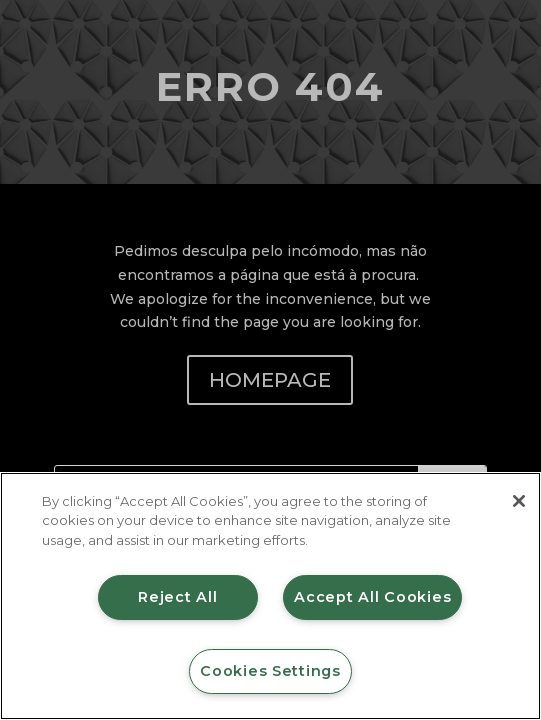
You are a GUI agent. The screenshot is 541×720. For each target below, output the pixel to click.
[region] (270, 596)
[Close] (519, 501)
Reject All (177, 597)
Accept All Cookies (372, 597)
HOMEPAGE (270, 380)
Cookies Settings (270, 671)
